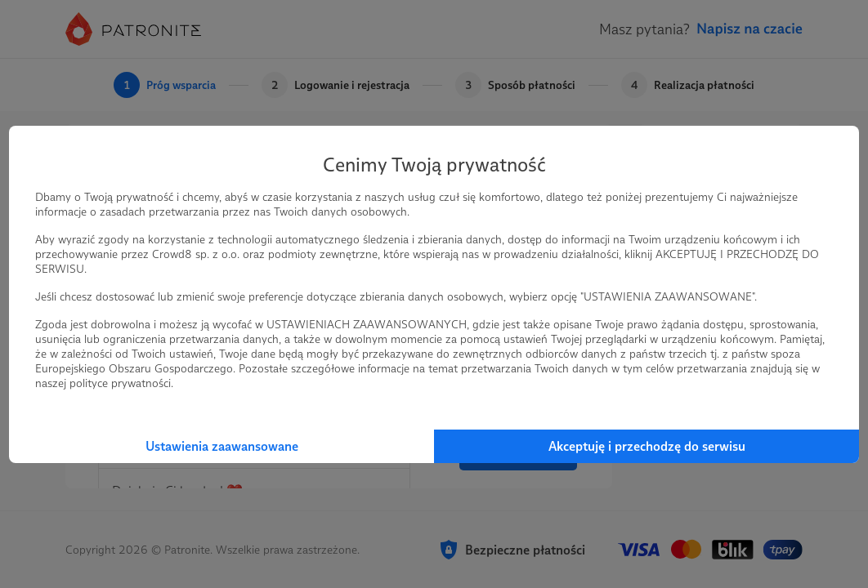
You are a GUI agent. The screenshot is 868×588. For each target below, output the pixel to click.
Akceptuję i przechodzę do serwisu (647, 446)
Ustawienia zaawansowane (222, 446)
